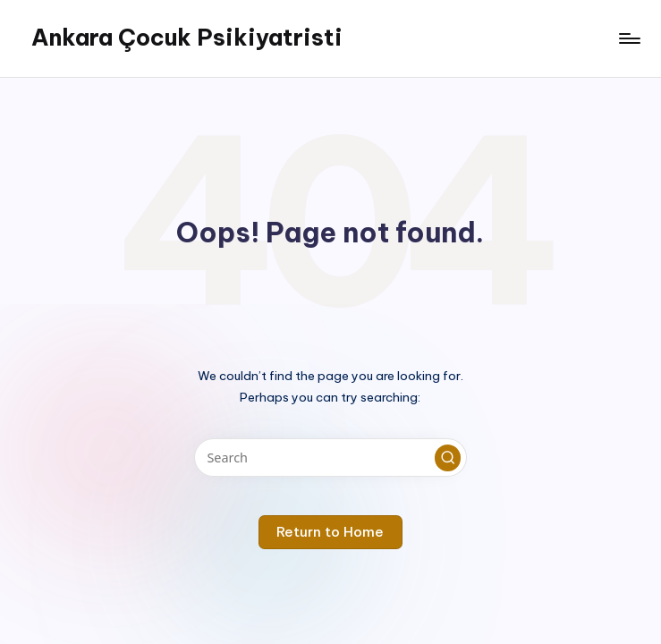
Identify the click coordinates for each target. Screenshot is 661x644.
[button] (448, 458)
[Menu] (628, 38)
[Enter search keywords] (330, 458)
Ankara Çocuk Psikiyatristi (187, 38)
